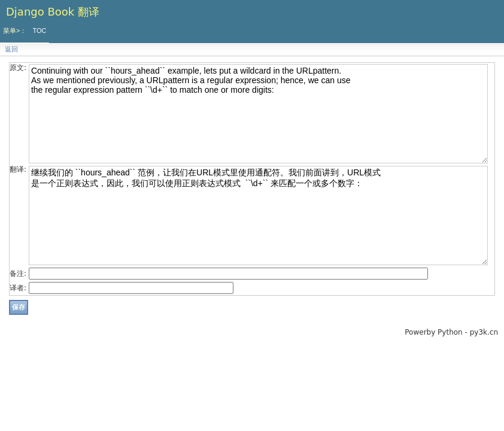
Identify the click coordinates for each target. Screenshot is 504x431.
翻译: (18, 169)
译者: (18, 288)
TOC (39, 31)
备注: (18, 274)
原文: (18, 68)
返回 (11, 49)
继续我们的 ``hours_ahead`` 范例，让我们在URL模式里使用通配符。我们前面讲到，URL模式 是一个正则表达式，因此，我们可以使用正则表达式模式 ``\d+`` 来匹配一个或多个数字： (258, 215)
